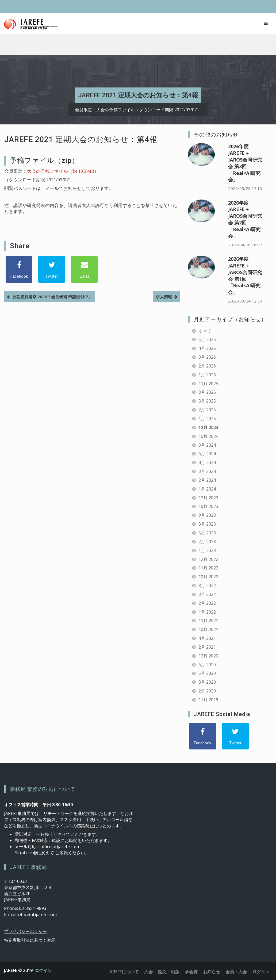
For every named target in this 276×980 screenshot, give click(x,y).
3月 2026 (207, 357)
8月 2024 (207, 445)
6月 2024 (207, 454)
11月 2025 (208, 384)
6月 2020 (207, 665)
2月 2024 (207, 480)
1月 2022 (207, 612)
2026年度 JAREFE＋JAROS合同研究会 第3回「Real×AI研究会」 (245, 163)
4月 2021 (207, 638)
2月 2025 (207, 410)
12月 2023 (208, 498)
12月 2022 (208, 559)
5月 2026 (207, 339)
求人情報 (164, 297)
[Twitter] (52, 269)
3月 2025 (207, 401)
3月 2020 (207, 682)
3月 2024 (207, 471)
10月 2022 (208, 577)
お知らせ (212, 972)
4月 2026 (207, 348)
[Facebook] (19, 269)
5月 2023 (207, 533)
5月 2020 (207, 673)
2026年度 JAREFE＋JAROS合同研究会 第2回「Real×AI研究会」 (245, 219)
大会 (148, 972)
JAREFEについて (124, 972)
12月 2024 (208, 427)
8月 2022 (207, 585)
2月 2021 (207, 647)
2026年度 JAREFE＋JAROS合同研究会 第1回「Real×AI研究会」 (245, 275)
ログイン (43, 970)
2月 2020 (207, 691)
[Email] (84, 269)
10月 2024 (208, 436)
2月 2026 (207, 366)
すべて (205, 331)
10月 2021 (208, 629)
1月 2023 (207, 550)
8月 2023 (207, 524)
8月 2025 (207, 392)
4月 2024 (207, 462)
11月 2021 (208, 621)
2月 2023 (207, 542)
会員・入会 (236, 972)
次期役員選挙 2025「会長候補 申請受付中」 (52, 297)
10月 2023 (208, 506)
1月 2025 (207, 419)
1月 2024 (207, 489)
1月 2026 (207, 375)
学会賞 (191, 972)
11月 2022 (208, 568)
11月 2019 (208, 700)
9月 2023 (207, 515)
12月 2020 (208, 656)
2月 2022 (207, 603)
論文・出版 (169, 972)
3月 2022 (207, 594)
